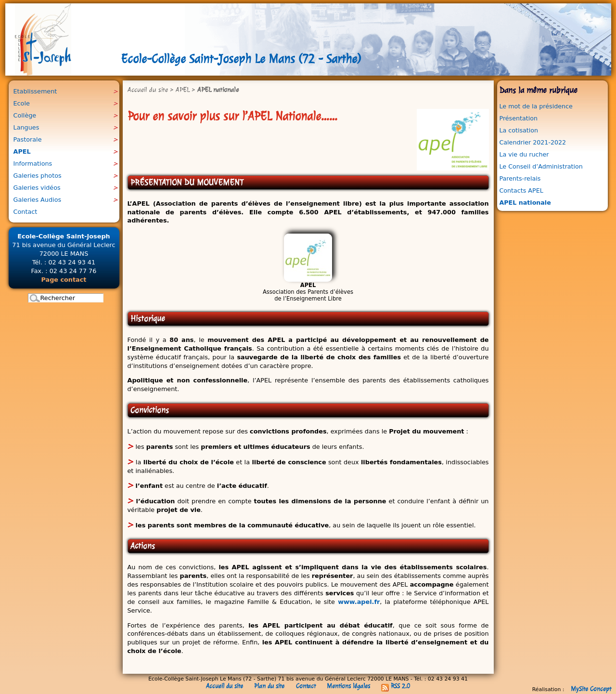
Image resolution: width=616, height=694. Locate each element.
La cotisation (519, 130)
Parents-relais (520, 178)
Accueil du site (148, 90)
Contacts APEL (521, 190)
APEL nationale (525, 203)
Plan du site (269, 686)
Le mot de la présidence (536, 106)
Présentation (519, 118)
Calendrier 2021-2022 (533, 142)
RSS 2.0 (396, 686)
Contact (306, 686)
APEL (183, 90)
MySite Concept (591, 689)
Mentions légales (348, 686)
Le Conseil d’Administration (541, 166)
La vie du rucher (524, 154)
